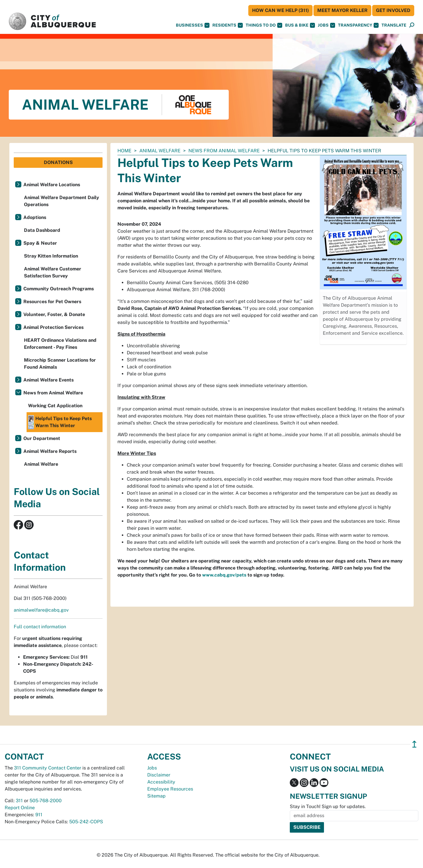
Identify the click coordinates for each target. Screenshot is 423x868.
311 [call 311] (19, 801)
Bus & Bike (300, 25)
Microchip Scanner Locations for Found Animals (60, 364)
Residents (228, 25)
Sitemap (156, 796)
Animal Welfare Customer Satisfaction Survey (53, 272)
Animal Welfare (160, 151)
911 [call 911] (39, 815)
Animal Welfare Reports (50, 451)
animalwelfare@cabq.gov (41, 610)
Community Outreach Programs (59, 289)
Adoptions (35, 217)
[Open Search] (412, 25)
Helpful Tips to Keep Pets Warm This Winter (60, 422)
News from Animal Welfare (224, 151)
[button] (394, 25)
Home (124, 151)
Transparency (358, 25)
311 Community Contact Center (48, 768)
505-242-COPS (86, 822)
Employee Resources (170, 789)
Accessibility (161, 782)
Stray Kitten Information (51, 256)
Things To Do (264, 25)
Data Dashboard (42, 230)
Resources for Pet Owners (52, 302)
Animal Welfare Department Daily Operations (61, 201)
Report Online (20, 808)
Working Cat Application (55, 406)
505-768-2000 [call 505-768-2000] (46, 801)
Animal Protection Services (53, 327)
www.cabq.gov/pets (224, 575)
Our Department (42, 438)
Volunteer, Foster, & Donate (54, 314)
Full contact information (40, 627)
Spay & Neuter (40, 243)
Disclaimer (159, 775)
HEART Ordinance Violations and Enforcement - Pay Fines (60, 344)
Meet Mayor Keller (342, 10)
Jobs (326, 25)
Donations (58, 162)
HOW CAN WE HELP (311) (280, 10)
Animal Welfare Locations (52, 185)
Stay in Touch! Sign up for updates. (328, 806)
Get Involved (393, 10)
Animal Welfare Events (48, 380)
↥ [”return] (414, 744)
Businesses (193, 25)
